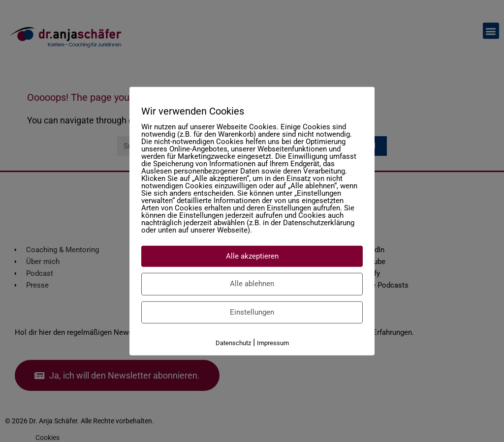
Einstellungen (252, 312)
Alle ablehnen (252, 284)
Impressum (273, 343)
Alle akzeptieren (252, 256)
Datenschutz (233, 343)
